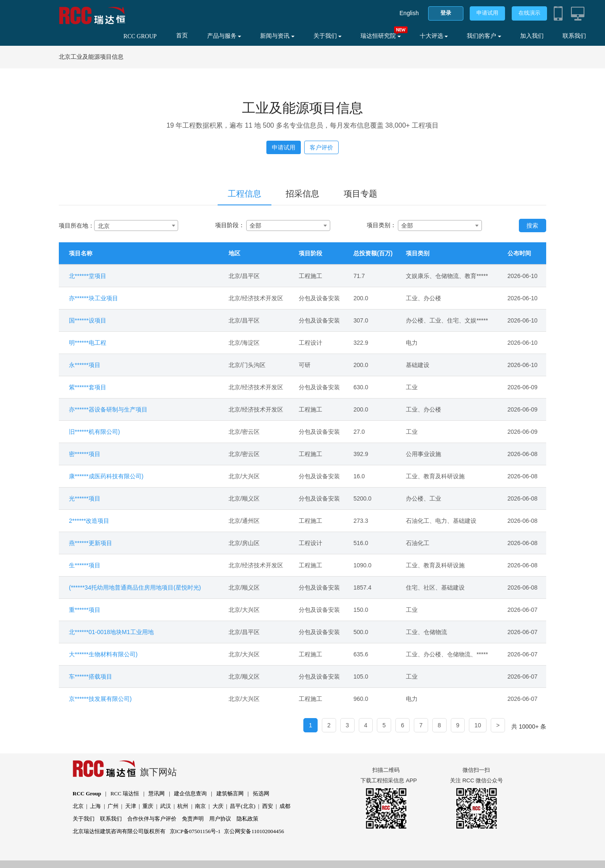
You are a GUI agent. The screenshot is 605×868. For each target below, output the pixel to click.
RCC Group (87, 793)
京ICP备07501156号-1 (195, 831)
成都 (285, 806)
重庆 (148, 806)
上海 (95, 806)
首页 (182, 35)
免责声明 (193, 819)
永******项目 (85, 365)
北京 (78, 806)
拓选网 (261, 793)
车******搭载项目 (91, 677)
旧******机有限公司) (94, 432)
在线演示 (529, 13)
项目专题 (360, 194)
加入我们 (532, 36)
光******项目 (85, 498)
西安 (268, 806)
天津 (131, 806)
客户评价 (321, 147)
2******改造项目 (89, 521)
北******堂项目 (88, 276)
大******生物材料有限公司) (103, 654)
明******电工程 (88, 343)
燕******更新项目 (91, 543)
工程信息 (245, 194)
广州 (113, 806)
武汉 (166, 806)
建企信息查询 (190, 793)
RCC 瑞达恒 (125, 793)
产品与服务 (224, 36)
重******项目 (85, 610)
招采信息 (302, 194)
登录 (446, 13)
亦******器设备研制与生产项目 (108, 409)
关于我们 (328, 36)
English (409, 13)
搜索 (532, 226)
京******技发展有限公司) (100, 699)
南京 (200, 806)
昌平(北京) (243, 806)
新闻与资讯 (277, 36)
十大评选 (434, 36)
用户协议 (220, 819)
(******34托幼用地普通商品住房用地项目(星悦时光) (135, 587)
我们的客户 (484, 36)
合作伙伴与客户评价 (152, 819)
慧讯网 (157, 793)
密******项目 (85, 454)
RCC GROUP (140, 36)
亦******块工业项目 (93, 298)
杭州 (183, 806)
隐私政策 (247, 819)
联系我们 (574, 36)
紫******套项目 (88, 387)
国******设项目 (88, 320)
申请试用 (487, 13)
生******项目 (85, 565)
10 (478, 725)
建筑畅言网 (230, 793)
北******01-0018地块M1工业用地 (111, 632)
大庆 (218, 806)
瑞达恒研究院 (381, 36)
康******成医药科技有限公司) (106, 476)
